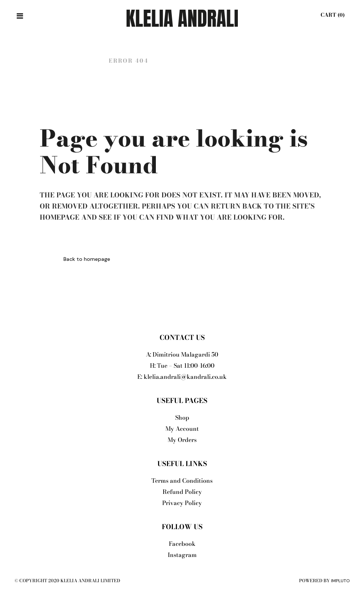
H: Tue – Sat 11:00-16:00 (182, 366)
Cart (332, 15)
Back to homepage (87, 259)
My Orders (182, 440)
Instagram (182, 555)
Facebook (182, 544)
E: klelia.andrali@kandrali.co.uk (182, 377)
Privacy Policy (182, 503)
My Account (182, 429)
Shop (182, 417)
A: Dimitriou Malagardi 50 (182, 354)
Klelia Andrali (70, 61)
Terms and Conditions (182, 481)
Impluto (340, 581)
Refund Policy (182, 492)
